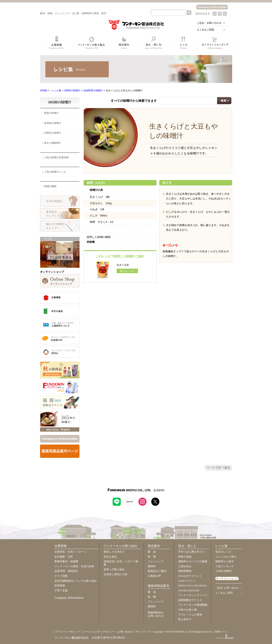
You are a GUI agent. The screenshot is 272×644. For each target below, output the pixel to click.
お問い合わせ (125, 632)
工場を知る (185, 566)
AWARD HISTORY (189, 590)
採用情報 (60, 586)
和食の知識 (185, 557)
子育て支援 (61, 590)
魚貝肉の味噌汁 (53, 123)
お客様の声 (154, 576)
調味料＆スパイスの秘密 (193, 561)
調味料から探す (225, 561)
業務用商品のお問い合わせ (156, 614)
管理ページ (221, 632)
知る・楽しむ (187, 546)
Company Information (69, 598)
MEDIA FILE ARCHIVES (193, 586)
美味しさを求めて (114, 552)
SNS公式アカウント (190, 576)
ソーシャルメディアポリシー (99, 632)
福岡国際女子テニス (190, 600)
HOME (44, 91)
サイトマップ (143, 632)
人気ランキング (225, 566)
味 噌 (152, 557)
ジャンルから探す (226, 557)
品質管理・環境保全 (66, 571)
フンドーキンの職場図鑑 (193, 605)
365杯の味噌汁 (72, 91)
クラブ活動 (61, 576)
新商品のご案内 (157, 571)
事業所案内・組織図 (66, 561)
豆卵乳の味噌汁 (53, 133)
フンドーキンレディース (193, 595)
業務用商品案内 (158, 586)
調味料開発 (185, 571)
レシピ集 (56, 91)
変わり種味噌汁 (53, 143)
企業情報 (60, 546)
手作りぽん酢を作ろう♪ (192, 552)
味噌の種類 (50, 186)
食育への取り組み (114, 569)
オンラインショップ (227, 578)
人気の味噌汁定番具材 (56, 157)
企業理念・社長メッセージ (70, 552)
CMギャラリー (187, 581)
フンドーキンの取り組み (120, 546)
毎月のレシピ (223, 552)
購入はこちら (127, 271)
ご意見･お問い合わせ (227, 588)
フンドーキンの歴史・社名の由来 (74, 566)
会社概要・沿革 (64, 557)
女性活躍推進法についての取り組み (76, 581)
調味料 (152, 566)
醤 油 (152, 552)
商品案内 (154, 546)
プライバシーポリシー (68, 632)
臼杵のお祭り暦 (187, 610)
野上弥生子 (185, 619)
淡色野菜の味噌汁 (93, 91)
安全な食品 (110, 557)
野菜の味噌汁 (51, 113)
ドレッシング (156, 561)
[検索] (168, 12)
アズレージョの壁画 (190, 615)
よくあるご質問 (224, 593)
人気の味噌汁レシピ (55, 172)
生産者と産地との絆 (116, 574)
